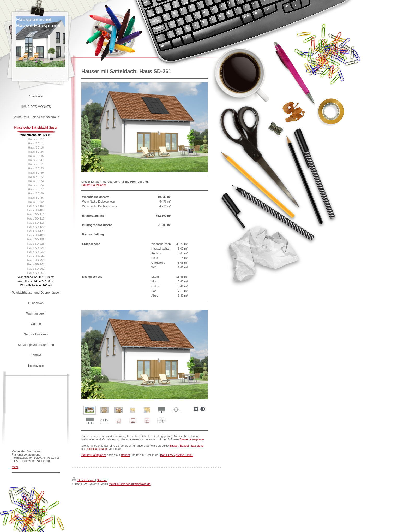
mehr (15, 467)
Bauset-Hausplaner (94, 185)
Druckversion (84, 480)
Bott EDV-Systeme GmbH (177, 455)
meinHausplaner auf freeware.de (130, 484)
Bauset (174, 446)
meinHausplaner (97, 449)
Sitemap (102, 480)
